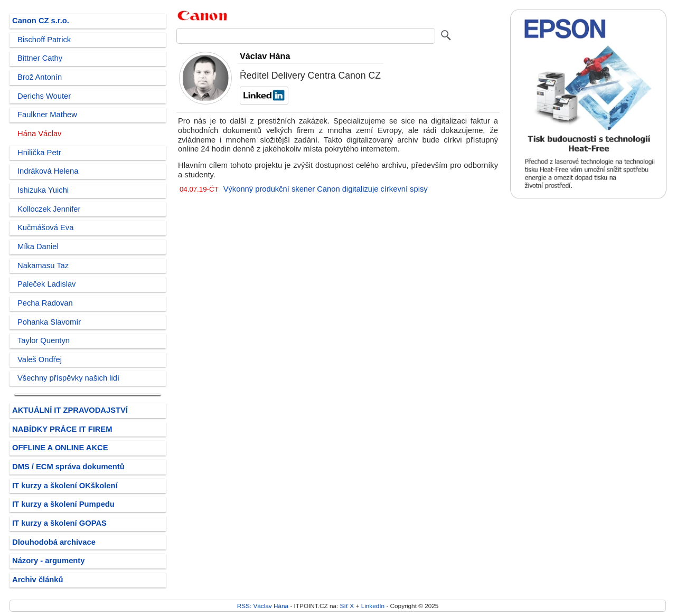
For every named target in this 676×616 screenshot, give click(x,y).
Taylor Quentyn (44, 340)
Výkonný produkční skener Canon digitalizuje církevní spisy (326, 189)
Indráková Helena (48, 171)
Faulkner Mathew (47, 115)
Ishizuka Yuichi (43, 190)
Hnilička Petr (39, 153)
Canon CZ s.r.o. (41, 21)
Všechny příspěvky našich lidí (68, 378)
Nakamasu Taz (43, 266)
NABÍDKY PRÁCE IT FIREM (62, 429)
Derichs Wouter (44, 96)
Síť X (347, 606)
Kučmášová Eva (45, 228)
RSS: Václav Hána (263, 606)
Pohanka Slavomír (49, 322)
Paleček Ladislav (46, 284)
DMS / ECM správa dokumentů (68, 467)
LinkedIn (373, 606)
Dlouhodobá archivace (54, 542)
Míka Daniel (38, 247)
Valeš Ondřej (40, 359)
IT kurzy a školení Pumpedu (63, 504)
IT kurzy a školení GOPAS (59, 523)
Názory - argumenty (48, 561)
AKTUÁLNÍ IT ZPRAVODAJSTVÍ (70, 410)
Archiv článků (38, 580)
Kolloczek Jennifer (49, 209)
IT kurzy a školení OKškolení (65, 486)
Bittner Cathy (40, 58)
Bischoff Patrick (44, 40)
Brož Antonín (40, 77)
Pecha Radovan (45, 303)
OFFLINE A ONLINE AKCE (60, 448)
